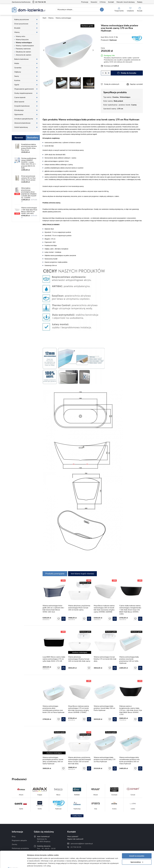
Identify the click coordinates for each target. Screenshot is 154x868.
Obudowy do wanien (23, 52)
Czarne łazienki (20, 97)
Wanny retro (20, 36)
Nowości (94, 2)
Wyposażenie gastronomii (24, 89)
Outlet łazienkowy (21, 127)
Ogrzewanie (19, 115)
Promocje (85, 2)
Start (44, 18)
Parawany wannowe (23, 49)
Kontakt (111, 2)
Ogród (17, 85)
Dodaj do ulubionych (112, 84)
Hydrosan (113, 40)
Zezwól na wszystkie (137, 839)
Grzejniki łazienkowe (22, 106)
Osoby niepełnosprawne (23, 93)
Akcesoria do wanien (23, 55)
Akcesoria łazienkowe (22, 123)
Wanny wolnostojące (24, 43)
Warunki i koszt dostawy (126, 2)
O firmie (103, 2)
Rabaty (140, 2)
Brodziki (17, 28)
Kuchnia (17, 80)
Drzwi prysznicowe (21, 24)
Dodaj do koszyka (129, 73)
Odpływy (18, 72)
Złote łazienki (19, 102)
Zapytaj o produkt (136, 84)
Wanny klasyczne (22, 40)
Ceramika (18, 68)
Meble (17, 63)
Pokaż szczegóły (33, 864)
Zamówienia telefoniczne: (29, 2)
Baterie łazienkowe (21, 59)
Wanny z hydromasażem (25, 46)
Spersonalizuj (137, 845)
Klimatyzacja (19, 110)
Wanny (17, 32)
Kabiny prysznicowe (22, 20)
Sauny (17, 76)
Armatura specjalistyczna (24, 119)
